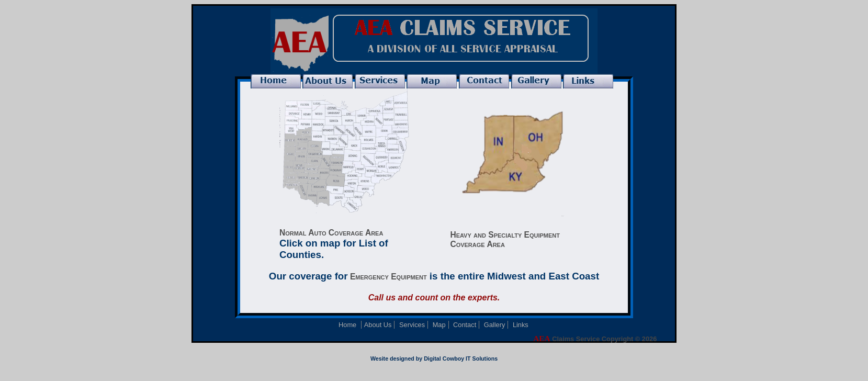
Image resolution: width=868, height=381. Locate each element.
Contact (465, 325)
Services (412, 325)
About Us (378, 325)
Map (439, 325)
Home (348, 325)
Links (521, 325)
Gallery (495, 325)
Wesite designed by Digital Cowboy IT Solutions (434, 358)
